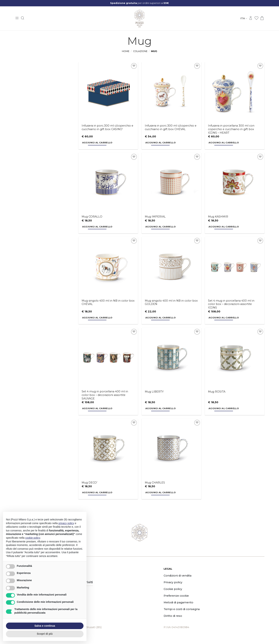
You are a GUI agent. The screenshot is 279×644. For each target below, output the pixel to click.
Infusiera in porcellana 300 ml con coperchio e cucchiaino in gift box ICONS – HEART (231, 129)
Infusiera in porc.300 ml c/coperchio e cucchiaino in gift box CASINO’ (107, 127)
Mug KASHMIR (218, 217)
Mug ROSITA (217, 392)
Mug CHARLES (155, 483)
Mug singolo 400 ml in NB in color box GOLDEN (171, 302)
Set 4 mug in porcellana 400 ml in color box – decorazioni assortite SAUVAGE (105, 395)
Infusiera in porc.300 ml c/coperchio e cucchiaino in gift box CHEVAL (171, 127)
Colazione (140, 51)
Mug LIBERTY (154, 392)
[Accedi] (251, 18)
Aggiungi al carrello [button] (97, 143)
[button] (17, 18)
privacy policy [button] (66, 523)
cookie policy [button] (33, 538)
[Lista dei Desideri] (256, 18)
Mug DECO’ (89, 483)
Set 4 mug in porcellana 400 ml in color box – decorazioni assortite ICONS (231, 304)
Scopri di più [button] (45, 634)
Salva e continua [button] (45, 626)
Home (126, 51)
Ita (244, 18)
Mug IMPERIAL (155, 217)
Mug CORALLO (92, 217)
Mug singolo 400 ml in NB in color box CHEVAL (108, 302)
